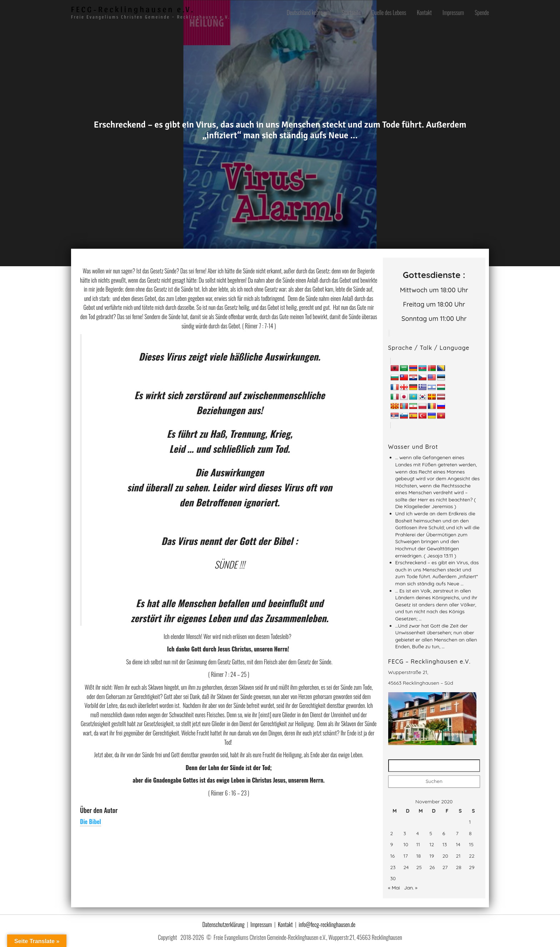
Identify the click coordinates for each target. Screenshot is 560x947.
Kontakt (424, 13)
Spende (482, 13)
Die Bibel (91, 822)
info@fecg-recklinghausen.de (327, 920)
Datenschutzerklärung (223, 920)
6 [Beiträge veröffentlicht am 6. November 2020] (444, 829)
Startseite (351, 13)
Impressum (453, 13)
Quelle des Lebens (389, 13)
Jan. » (411, 883)
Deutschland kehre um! (309, 13)
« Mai (394, 883)
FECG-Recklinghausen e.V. (133, 9)
